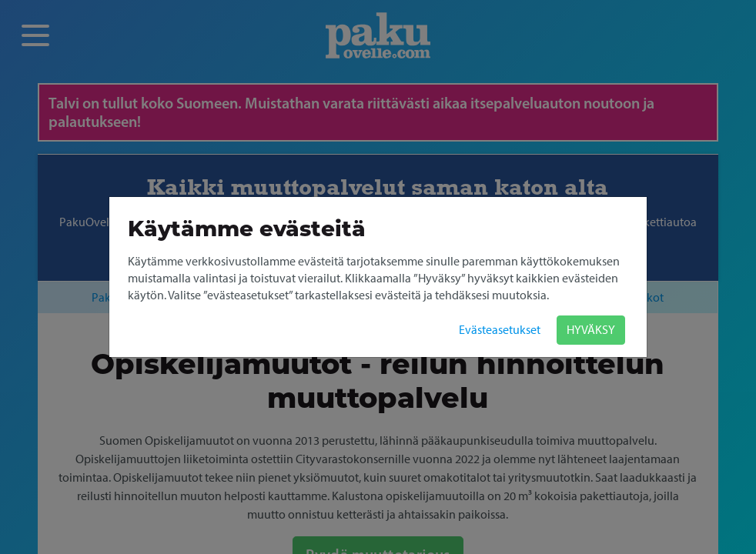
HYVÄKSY (591, 330)
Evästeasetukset (500, 330)
